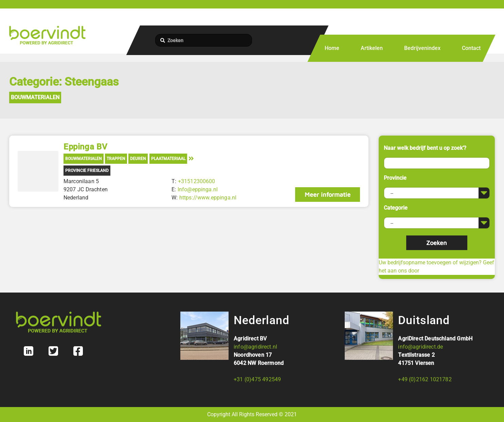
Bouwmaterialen (35, 97)
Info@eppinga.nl (198, 189)
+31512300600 (197, 181)
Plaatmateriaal (168, 159)
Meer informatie (327, 195)
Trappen (116, 159)
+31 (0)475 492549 (257, 379)
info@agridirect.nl (255, 347)
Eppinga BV (85, 147)
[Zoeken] (204, 40)
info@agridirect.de (420, 347)
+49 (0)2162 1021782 (425, 379)
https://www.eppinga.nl (208, 198)
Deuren (138, 159)
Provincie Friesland (87, 171)
